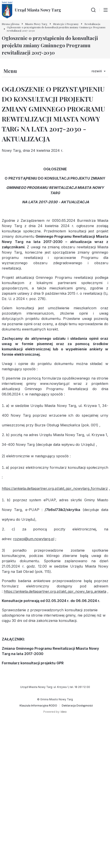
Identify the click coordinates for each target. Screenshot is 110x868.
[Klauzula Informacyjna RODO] (38, 706)
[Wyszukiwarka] (93, 10)
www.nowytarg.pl (55, 384)
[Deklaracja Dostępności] (77, 706)
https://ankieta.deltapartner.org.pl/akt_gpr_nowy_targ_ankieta (55, 591)
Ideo (64, 712)
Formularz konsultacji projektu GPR (33, 663)
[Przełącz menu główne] (106, 10)
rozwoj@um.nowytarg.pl (34, 539)
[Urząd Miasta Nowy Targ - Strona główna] (31, 10)
